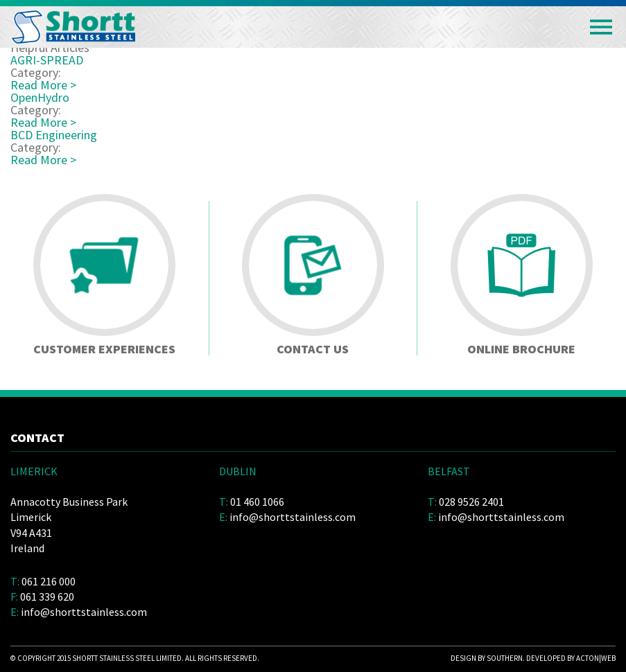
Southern (505, 658)
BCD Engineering (54, 135)
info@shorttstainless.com (84, 612)
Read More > (43, 85)
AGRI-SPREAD (47, 60)
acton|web (596, 658)
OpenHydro (40, 97)
